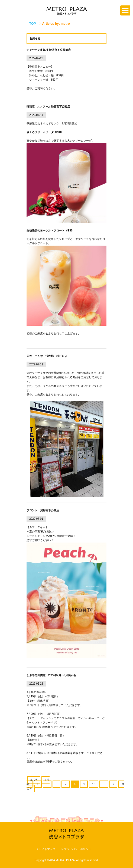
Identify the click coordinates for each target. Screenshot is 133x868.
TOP (33, 24)
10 (94, 784)
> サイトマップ (46, 849)
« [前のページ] (38, 784)
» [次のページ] (113, 784)
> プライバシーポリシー (76, 849)
